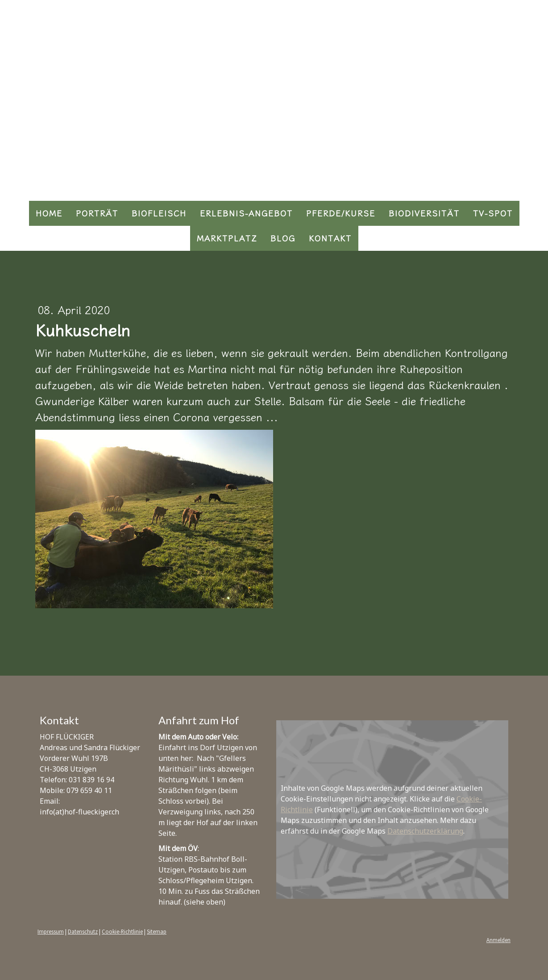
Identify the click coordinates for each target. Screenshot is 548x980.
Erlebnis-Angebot (246, 213)
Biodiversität (424, 213)
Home (49, 213)
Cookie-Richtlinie (122, 931)
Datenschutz (83, 931)
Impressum (51, 931)
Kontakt (330, 238)
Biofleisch (159, 213)
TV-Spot (493, 213)
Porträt (97, 213)
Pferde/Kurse (341, 213)
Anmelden (498, 940)
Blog (283, 238)
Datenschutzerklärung (425, 831)
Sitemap (157, 931)
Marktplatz (227, 238)
